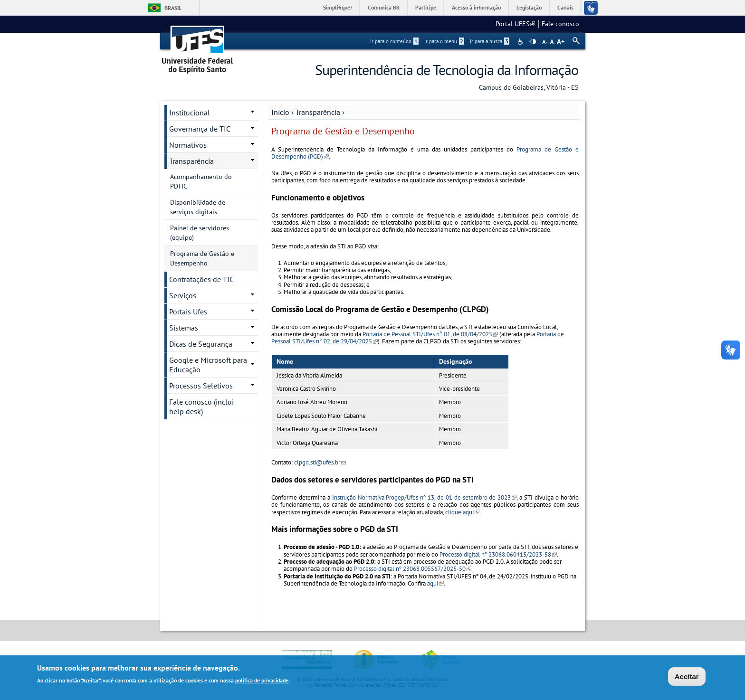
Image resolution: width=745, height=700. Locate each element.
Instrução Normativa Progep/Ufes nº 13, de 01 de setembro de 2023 (425, 497)
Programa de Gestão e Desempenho (202, 258)
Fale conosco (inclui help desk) (201, 407)
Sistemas (184, 328)
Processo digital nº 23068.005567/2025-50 (413, 569)
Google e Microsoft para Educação (208, 365)
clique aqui (462, 512)
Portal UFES (515, 24)
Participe (426, 7)
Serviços (183, 295)
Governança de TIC (200, 129)
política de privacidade (262, 681)
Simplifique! (338, 7)
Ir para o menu (444, 41)
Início (280, 112)
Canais (565, 7)
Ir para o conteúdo (394, 41)
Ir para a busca (490, 41)
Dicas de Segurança (201, 344)
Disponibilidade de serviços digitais (198, 207)
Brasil (173, 8)
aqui (435, 583)
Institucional (190, 113)
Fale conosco (560, 24)
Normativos (188, 145)
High (533, 42)
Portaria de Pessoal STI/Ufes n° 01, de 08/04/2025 (430, 334)
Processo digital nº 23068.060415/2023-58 (498, 554)
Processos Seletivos (201, 386)
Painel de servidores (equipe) (200, 233)
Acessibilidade (521, 42)
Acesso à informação (476, 7)
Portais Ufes (188, 312)
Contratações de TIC (201, 279)
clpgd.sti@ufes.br (320, 462)
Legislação (529, 7)
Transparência (318, 112)
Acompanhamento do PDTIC (201, 181)
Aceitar (687, 677)
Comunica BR (384, 7)
